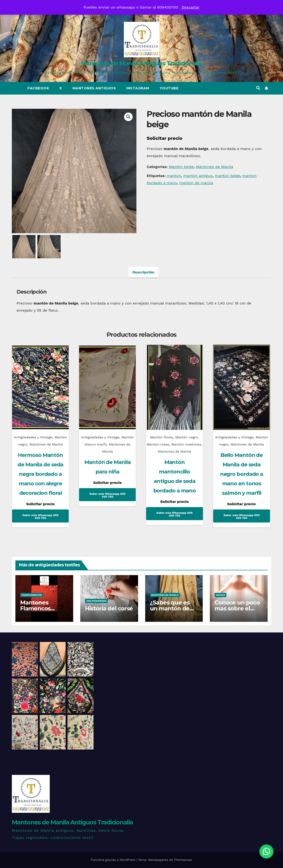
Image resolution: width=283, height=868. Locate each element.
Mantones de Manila (214, 167)
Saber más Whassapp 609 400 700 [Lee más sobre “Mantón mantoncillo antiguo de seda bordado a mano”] (175, 514)
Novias (220, 595)
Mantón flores (162, 437)
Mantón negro (187, 437)
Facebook (38, 88)
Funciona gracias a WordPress (114, 860)
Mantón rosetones (186, 444)
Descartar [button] (191, 7)
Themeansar (183, 860)
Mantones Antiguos (94, 88)
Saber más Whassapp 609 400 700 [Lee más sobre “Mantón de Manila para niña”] (108, 495)
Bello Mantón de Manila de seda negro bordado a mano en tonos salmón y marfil (242, 474)
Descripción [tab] (143, 272)
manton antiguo (198, 176)
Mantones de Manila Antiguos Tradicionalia (141, 63)
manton (174, 176)
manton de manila (196, 183)
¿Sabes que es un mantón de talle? (170, 608)
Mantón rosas (158, 444)
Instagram (138, 88)
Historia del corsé (109, 608)
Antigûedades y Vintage (33, 437)
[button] (258, 88)
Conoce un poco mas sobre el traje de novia (237, 608)
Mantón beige (181, 167)
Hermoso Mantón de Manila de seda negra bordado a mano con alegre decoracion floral (40, 474)
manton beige (227, 176)
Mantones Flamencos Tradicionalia (38, 608)
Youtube (169, 88)
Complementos (32, 595)
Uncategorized (97, 601)
